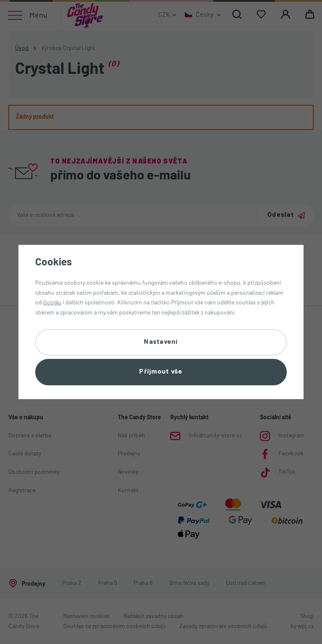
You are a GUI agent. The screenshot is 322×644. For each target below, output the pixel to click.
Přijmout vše (161, 372)
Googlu (52, 303)
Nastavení (161, 342)
